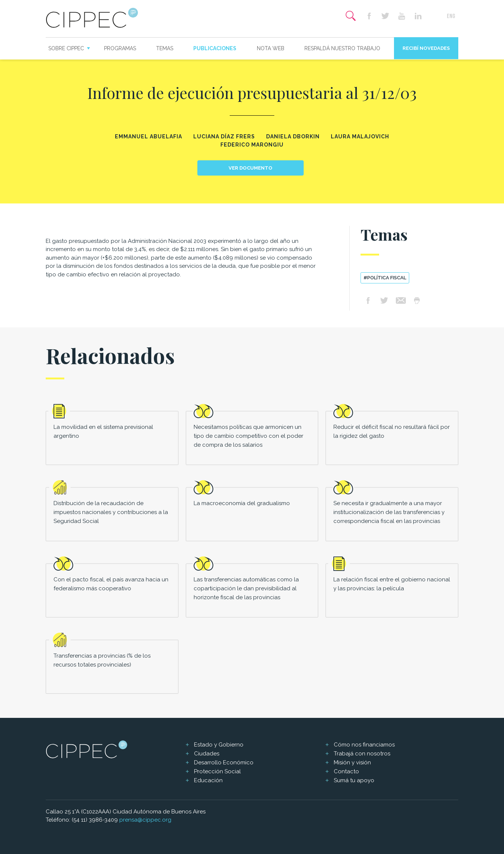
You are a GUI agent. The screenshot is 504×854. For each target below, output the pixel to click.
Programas (120, 48)
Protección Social (217, 771)
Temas (165, 48)
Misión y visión (352, 762)
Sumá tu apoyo (354, 780)
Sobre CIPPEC (66, 48)
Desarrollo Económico (224, 762)
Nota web (271, 48)
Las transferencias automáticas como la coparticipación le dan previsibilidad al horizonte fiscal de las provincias (246, 588)
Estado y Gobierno (219, 745)
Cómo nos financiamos (364, 745)
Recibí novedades (426, 48)
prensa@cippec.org (145, 820)
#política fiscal (385, 278)
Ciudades (207, 754)
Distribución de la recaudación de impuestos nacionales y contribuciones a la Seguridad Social (111, 512)
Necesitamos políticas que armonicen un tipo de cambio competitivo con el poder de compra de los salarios (248, 436)
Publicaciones (215, 48)
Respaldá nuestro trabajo (342, 48)
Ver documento (251, 168)
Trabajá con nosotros (362, 754)
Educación (208, 780)
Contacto (346, 771)
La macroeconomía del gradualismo (242, 503)
